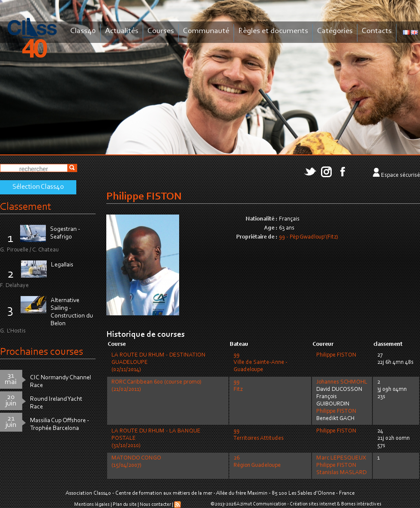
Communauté (206, 31)
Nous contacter (155, 505)
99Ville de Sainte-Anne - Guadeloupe (261, 363)
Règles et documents (273, 31)
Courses (161, 31)
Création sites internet (313, 504)
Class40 (83, 31)
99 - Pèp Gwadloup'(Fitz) (309, 237)
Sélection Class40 (38, 187)
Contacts (377, 31)
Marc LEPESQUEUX (341, 458)
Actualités (122, 31)
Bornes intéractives (361, 504)
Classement (26, 207)
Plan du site (125, 505)
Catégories (335, 31)
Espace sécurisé (400, 175)
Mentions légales (92, 505)
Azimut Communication (261, 504)
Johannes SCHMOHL (342, 382)
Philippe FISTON (336, 355)
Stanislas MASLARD (341, 473)
